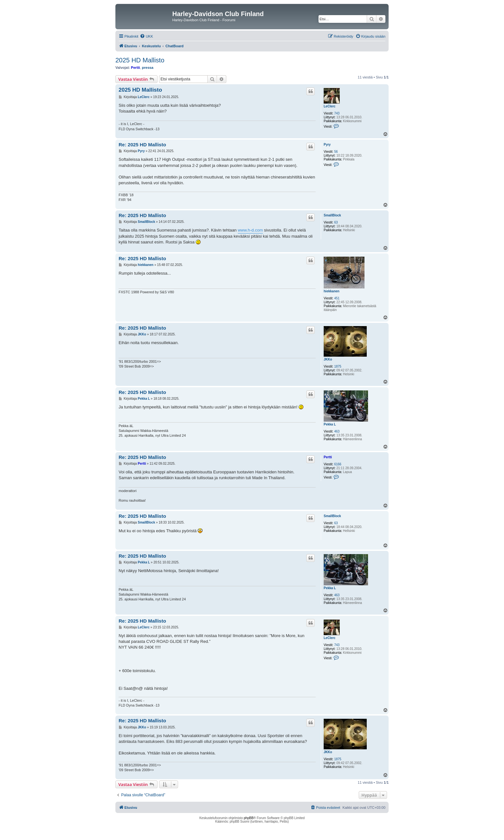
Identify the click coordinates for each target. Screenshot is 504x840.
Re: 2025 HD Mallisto (142, 145)
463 (337, 431)
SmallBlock (332, 215)
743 (337, 113)
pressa (148, 68)
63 (336, 222)
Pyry (327, 145)
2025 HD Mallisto (140, 60)
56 (336, 152)
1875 (338, 366)
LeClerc (330, 106)
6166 (338, 464)
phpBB (249, 818)
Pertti (135, 68)
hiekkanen (332, 291)
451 (337, 298)
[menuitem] (146, 36)
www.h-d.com (250, 230)
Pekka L (330, 424)
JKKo (328, 359)
